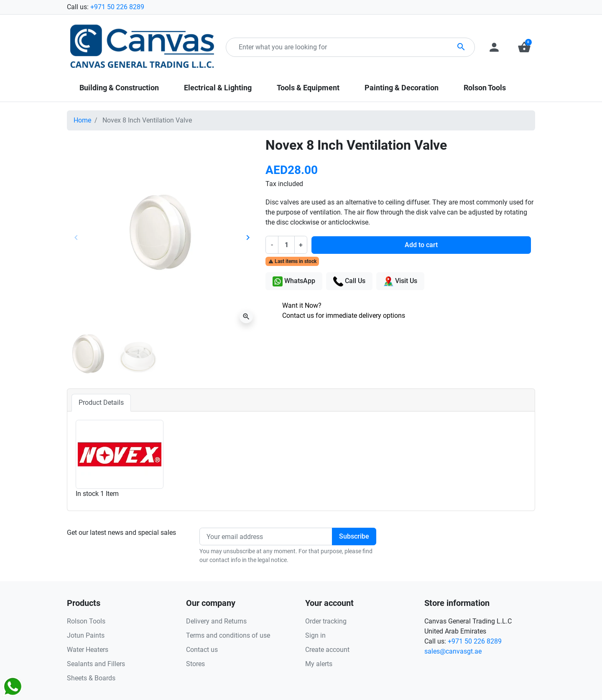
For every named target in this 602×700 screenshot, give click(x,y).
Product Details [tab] (101, 402)
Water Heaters (88, 650)
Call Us (349, 281)
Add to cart (421, 245)
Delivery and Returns (216, 621)
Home (82, 120)
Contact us (202, 650)
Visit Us (400, 281)
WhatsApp (294, 281)
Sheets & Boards (91, 678)
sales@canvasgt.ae (453, 651)
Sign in (315, 635)
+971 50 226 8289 (117, 7)
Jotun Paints (86, 635)
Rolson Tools (86, 621)
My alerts (319, 664)
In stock (87, 494)
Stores (195, 664)
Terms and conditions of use (228, 635)
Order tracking (326, 621)
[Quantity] (286, 245)
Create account (327, 650)
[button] (524, 47)
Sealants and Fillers (96, 664)
